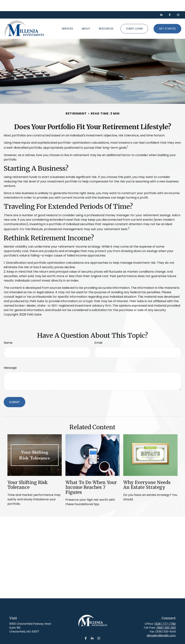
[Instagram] (99, 627)
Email (98, 332)
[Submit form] (15, 391)
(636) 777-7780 (165, 613)
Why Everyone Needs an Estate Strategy (147, 474)
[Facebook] (170, 4)
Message (10, 357)
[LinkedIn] (161, 4)
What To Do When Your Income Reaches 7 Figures (91, 476)
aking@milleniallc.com (161, 624)
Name (8, 332)
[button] (67, 18)
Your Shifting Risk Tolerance (28, 474)
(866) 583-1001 (166, 617)
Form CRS (97, 642)
